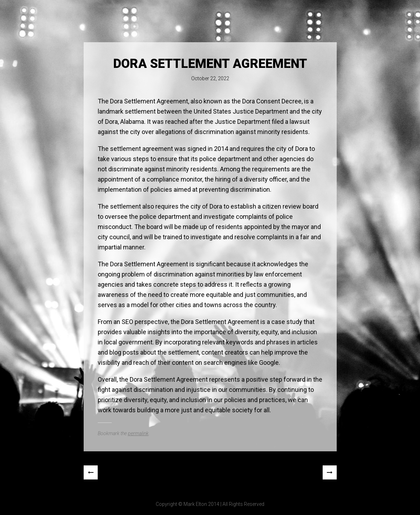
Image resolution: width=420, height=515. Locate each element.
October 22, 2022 (210, 78)
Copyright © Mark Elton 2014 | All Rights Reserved (210, 504)
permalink (138, 433)
